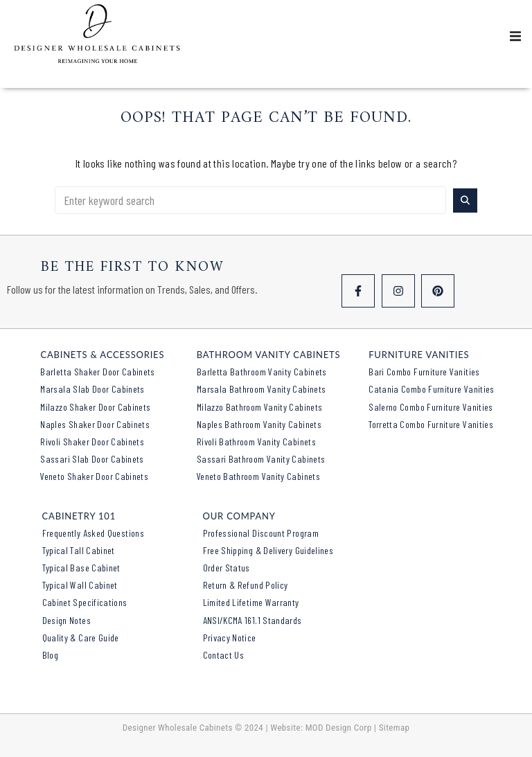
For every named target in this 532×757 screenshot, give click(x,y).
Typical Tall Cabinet (79, 550)
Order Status (227, 568)
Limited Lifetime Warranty (251, 602)
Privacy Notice (230, 638)
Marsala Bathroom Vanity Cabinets (261, 389)
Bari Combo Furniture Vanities (424, 372)
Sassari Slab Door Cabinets (92, 459)
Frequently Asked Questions (93, 533)
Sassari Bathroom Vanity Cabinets (261, 459)
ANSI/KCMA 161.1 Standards (252, 620)
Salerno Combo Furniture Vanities (431, 407)
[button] (515, 36)
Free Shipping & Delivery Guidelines (268, 550)
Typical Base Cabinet (81, 568)
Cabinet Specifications (85, 602)
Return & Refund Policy (246, 585)
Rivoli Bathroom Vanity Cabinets (256, 442)
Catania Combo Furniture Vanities (432, 389)
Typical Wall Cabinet (80, 585)
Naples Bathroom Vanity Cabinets (259, 424)
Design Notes (66, 620)
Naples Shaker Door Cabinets (95, 424)
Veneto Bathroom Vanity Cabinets (258, 476)
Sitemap (394, 728)
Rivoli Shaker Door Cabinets (92, 442)
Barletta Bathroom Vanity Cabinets (262, 372)
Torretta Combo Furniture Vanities (431, 424)
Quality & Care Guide (81, 638)
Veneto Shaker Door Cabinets (94, 476)
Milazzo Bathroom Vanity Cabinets (260, 407)
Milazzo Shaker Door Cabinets (95, 407)
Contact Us (224, 655)
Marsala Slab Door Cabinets (92, 389)
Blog (50, 655)
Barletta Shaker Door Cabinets (97, 372)
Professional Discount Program (261, 533)
